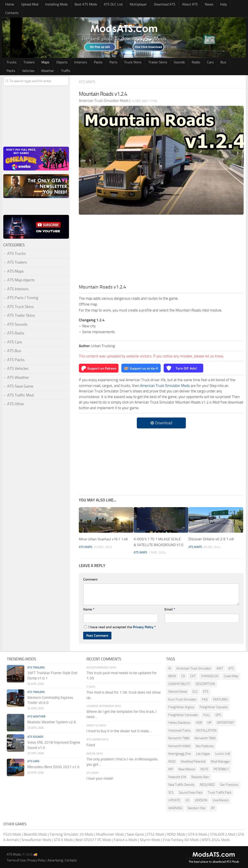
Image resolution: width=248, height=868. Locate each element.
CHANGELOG (210, 675)
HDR (199, 721)
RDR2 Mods (176, 833)
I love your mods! (100, 777)
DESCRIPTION (205, 682)
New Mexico (187, 768)
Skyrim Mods (150, 838)
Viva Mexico (221, 799)
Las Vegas (203, 752)
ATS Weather (18, 371)
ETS (206, 690)
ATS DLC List (109, 5)
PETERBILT (221, 768)
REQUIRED (207, 783)
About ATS (182, 5)
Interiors (74, 54)
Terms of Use (16, 859)
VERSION (201, 799)
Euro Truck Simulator (182, 698)
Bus (203, 54)
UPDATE (174, 799)
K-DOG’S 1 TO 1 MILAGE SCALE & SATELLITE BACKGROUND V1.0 (158, 538)
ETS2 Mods (156, 833)
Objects (56, 54)
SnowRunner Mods (36, 838)
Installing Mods (54, 5)
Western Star (197, 807)
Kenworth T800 (205, 737)
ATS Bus (14, 344)
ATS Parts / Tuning (23, 291)
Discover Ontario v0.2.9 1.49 (211, 532)
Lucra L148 (222, 752)
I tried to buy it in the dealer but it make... (119, 729)
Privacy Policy (143, 625)
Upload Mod (28, 5)
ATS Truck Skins (20, 300)
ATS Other (16, 397)
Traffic (29, 64)
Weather (13, 64)
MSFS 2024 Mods (216, 838)
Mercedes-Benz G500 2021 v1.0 (53, 765)
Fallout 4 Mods (126, 838)
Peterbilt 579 (177, 776)
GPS (218, 713)
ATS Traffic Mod (20, 388)
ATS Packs (16, 353)
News (199, 5)
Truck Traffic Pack (220, 791)
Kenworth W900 (179, 744)
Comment (90, 578)
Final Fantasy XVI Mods (181, 838)
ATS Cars (15, 335)
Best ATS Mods (83, 5)
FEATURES (220, 698)
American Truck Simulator (194, 667)
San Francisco (229, 783)
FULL (207, 713)
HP (209, 721)
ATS (231, 667)
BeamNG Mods (35, 833)
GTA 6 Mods (198, 833)
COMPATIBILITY (179, 682)
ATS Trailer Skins (21, 308)
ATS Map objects (21, 273)
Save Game (135, 833)
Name (89, 608)
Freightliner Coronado (183, 713)
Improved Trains (179, 729)
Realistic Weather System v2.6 (52, 720)
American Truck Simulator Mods (165, 379)
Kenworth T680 (179, 737)
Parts (103, 54)
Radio (179, 54)
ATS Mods (14, 853)
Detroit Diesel (178, 690)
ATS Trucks (16, 247)
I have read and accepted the (120, 625)
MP (171, 768)
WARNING (175, 807)
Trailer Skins (144, 54)
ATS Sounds (17, 317)
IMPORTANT (225, 721)
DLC (195, 690)
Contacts (227, 5)
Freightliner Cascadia (214, 706)
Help (212, 5)
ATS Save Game (20, 379)
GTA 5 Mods (63, 838)
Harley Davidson (179, 721)
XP (213, 807)
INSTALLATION (206, 729)
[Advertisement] (161, 244)
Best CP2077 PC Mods (93, 838)
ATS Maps (88, 75)
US (187, 799)
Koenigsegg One (180, 752)
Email (170, 608)
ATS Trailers (17, 255)
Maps (42, 54)
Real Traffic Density (181, 783)
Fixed (91, 744)
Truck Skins (121, 54)
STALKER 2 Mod (222, 833)
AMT (220, 667)
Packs (90, 54)
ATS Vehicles (18, 362)
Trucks (11, 54)
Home (9, 5)
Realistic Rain (200, 776)
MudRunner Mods (110, 833)
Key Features (205, 744)
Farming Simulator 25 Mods (72, 833)
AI (170, 667)
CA (183, 675)
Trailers (27, 54)
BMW (172, 675)
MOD (172, 760)
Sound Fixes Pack (191, 791)
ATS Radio (16, 326)
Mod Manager (220, 760)
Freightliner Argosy (181, 706)
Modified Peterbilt (193, 760)
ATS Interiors (18, 282)
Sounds (164, 54)
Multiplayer (132, 5)
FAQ (205, 698)
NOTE (204, 768)
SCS (171, 791)
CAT (193, 675)
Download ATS (157, 5)
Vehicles (230, 54)
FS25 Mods (12, 833)
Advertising (55, 859)
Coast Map (231, 675)
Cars (192, 54)
